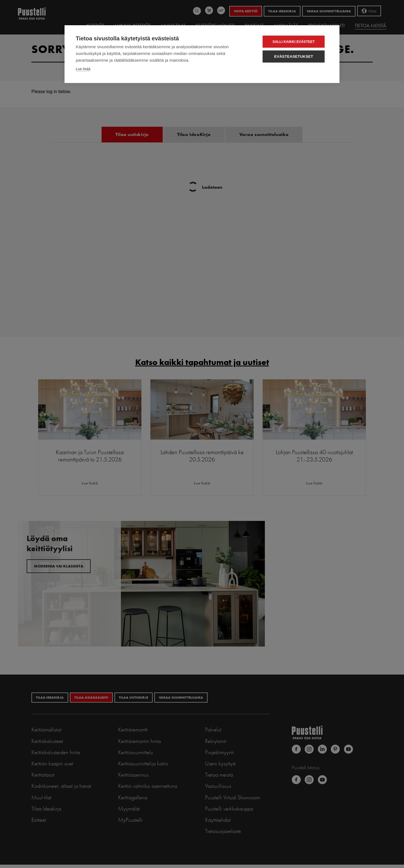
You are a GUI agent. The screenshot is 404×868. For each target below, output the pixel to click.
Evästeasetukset (295, 56)
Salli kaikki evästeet (295, 42)
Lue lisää (83, 69)
